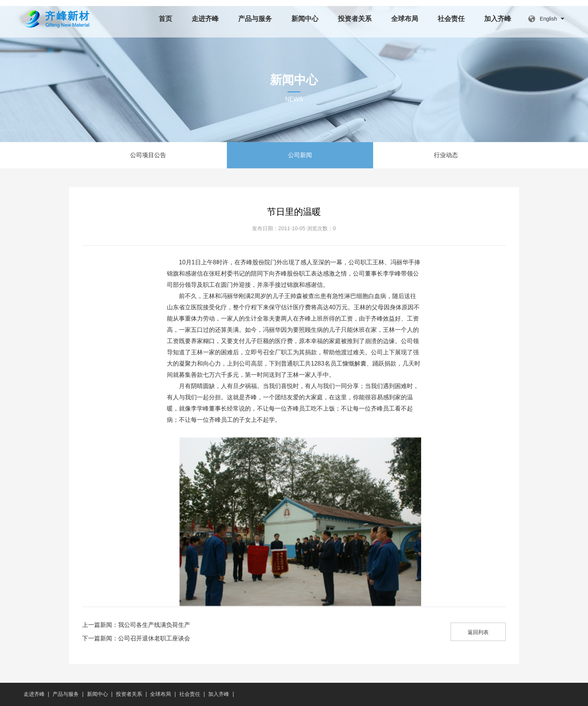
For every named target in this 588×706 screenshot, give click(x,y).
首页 (165, 19)
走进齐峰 (205, 19)
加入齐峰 (498, 19)
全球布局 (405, 19)
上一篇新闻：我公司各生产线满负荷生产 (136, 625)
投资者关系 (355, 19)
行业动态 (446, 155)
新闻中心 (305, 19)
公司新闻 (300, 155)
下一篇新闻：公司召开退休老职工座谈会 (136, 638)
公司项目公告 (148, 155)
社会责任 (451, 19)
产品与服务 (255, 19)
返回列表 (478, 632)
